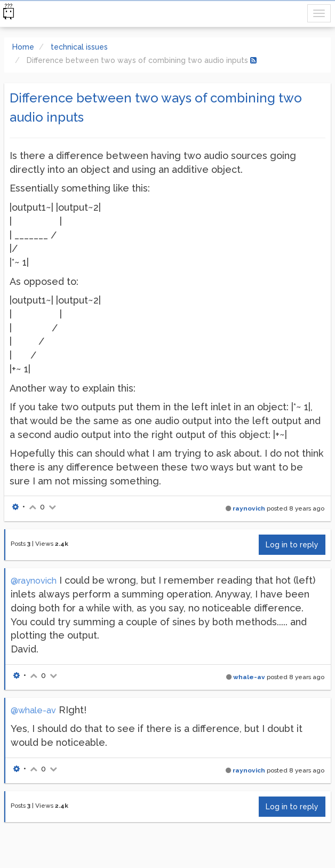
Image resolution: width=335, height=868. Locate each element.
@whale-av (33, 710)
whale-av (249, 677)
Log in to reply (292, 545)
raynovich (249, 508)
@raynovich (34, 581)
